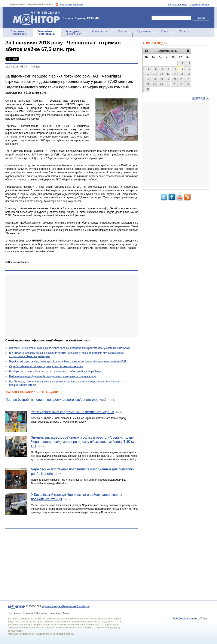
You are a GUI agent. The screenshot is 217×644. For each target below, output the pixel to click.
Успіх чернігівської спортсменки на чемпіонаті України (73, 412)
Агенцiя (35, 67)
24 (148, 84)
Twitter (68, 4)
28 (175, 84)
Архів (66, 613)
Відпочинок (143, 31)
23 (189, 79)
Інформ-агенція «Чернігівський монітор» (38, 18)
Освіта (122, 31)
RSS (62, 4)
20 (168, 79)
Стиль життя (100, 31)
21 (175, 79)
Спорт (165, 31)
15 (182, 74)
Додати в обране (200, 4)
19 (161, 79)
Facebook (78, 4)
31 (148, 89)
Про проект (14, 613)
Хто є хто (185, 31)
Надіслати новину (178, 4)
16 (189, 74)
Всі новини (198, 98)
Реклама (28, 613)
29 (182, 84)
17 (148, 79)
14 (175, 74)
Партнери (41, 613)
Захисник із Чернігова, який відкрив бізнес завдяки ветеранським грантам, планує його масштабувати (70, 348)
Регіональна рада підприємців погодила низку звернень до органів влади (53, 376)
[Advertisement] (72, 306)
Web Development (183, 619)
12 (161, 74)
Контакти (55, 613)
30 (189, 84)
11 (154, 74)
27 (168, 84)
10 (148, 74)
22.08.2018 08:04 (16, 67)
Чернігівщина (19, 33)
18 (154, 79)
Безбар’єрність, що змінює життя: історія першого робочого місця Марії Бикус (55, 372)
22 (182, 79)
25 (154, 84)
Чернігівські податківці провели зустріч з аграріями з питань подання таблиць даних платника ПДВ (68, 362)
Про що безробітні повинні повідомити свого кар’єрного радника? (56, 400)
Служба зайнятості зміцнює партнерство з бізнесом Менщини (46, 366)
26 (161, 84)
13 (168, 74)
